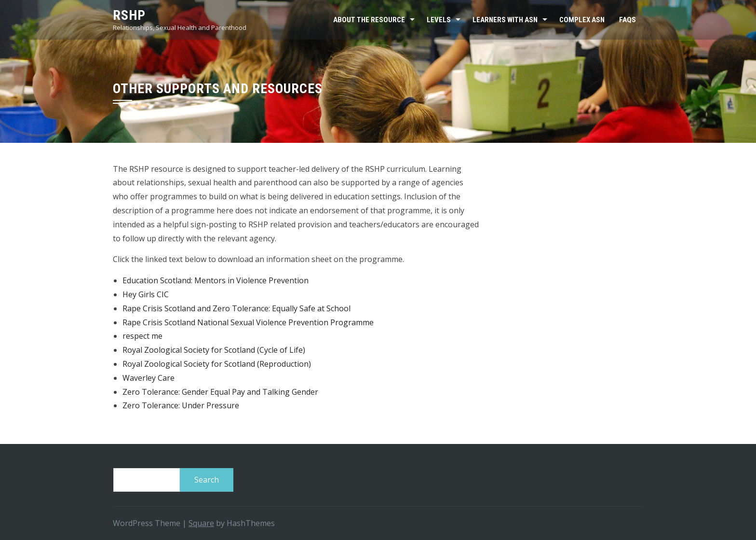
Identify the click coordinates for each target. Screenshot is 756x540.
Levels (439, 20)
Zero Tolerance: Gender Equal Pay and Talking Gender (220, 392)
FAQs (628, 20)
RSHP (129, 15)
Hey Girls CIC (146, 294)
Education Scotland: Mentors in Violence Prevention (216, 280)
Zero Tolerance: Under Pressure (181, 405)
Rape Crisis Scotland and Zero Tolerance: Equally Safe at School (236, 308)
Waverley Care (148, 378)
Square (201, 523)
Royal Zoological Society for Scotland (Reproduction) (217, 364)
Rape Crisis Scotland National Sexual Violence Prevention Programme (248, 322)
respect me (142, 336)
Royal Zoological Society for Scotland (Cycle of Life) (214, 350)
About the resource (369, 20)
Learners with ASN (505, 20)
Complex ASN (582, 20)
